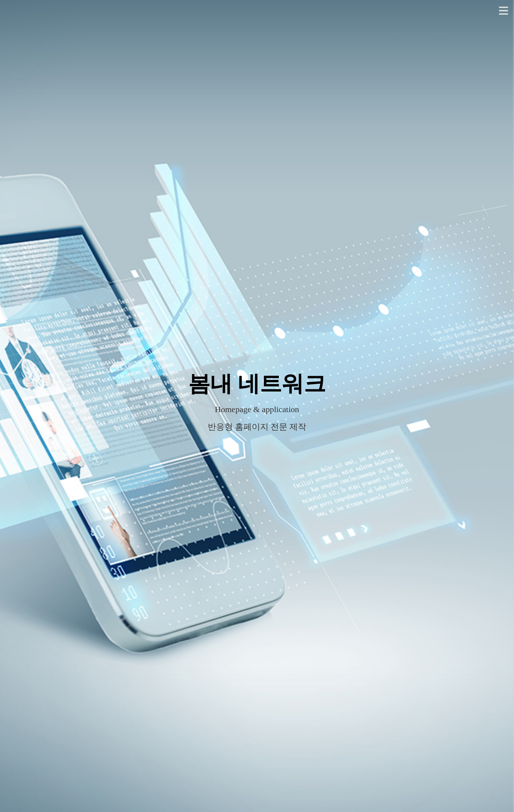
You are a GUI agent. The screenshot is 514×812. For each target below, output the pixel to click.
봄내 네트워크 (257, 384)
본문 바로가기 (0, 0)
